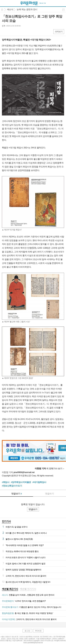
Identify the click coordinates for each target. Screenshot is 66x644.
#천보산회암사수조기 (12, 486)
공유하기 (63, 10)
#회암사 (6, 482)
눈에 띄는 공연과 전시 (27, 9)
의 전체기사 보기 (48, 469)
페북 (4, 31)
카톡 (14, 31)
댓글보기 (17, 494)
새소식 (10, 9)
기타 (19, 31)
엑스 (9, 31)
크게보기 (59, 32)
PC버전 (38, 631)
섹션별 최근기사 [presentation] (10, 589)
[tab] (10, 589)
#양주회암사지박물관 (21, 482)
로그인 (27, 631)
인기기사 (6, 521)
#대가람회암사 (39, 482)
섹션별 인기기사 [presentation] (28, 589)
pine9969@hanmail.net (24, 472)
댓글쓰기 (50, 494)
